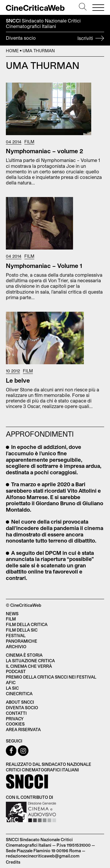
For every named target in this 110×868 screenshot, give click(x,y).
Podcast (16, 671)
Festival (16, 636)
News (12, 614)
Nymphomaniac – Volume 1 (44, 266)
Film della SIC (22, 630)
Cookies (15, 724)
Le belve (18, 380)
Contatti (16, 713)
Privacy (15, 719)
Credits (13, 862)
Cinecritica (19, 694)
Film (29, 142)
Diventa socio (55, 39)
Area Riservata (23, 730)
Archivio (16, 647)
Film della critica (27, 624)
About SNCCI (20, 702)
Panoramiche (22, 641)
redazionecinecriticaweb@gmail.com (43, 856)
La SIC (12, 688)
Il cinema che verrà (29, 666)
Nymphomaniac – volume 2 (44, 151)
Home (12, 51)
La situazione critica (30, 661)
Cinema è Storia (24, 655)
